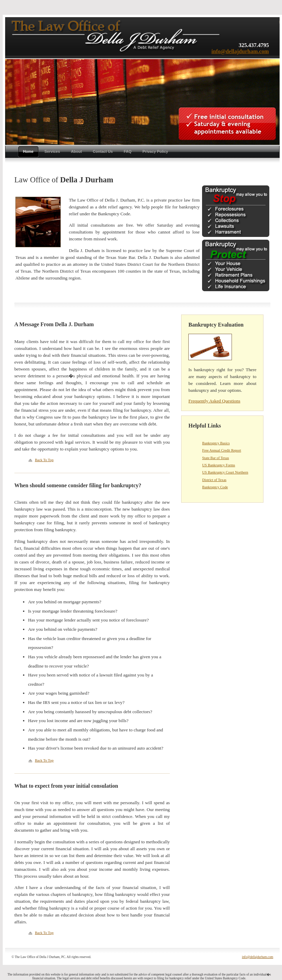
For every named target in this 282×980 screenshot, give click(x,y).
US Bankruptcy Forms (219, 465)
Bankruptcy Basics (216, 443)
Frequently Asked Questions (214, 401)
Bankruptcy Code (215, 487)
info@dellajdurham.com (240, 51)
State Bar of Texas (215, 458)
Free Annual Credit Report (221, 450)
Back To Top (44, 460)
